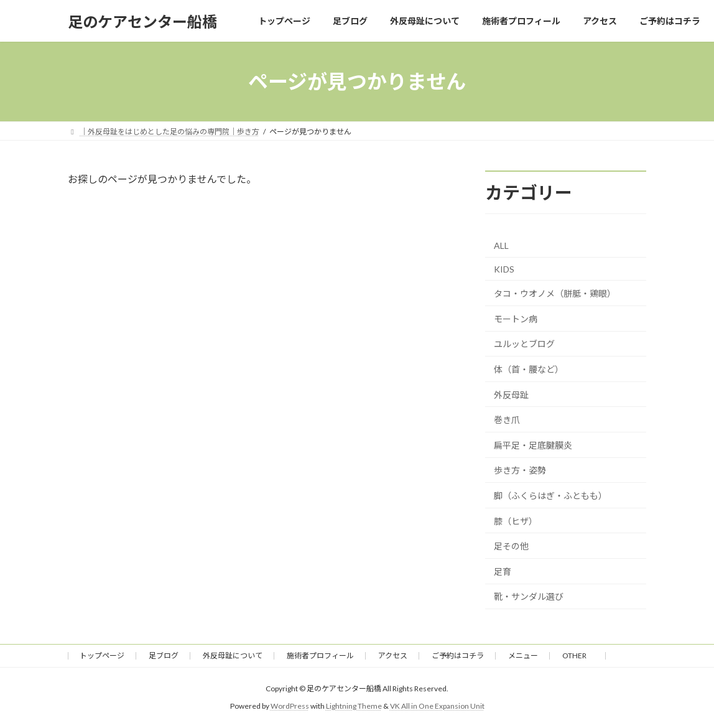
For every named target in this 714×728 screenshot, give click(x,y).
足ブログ (164, 656)
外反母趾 (511, 395)
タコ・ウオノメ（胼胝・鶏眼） (555, 293)
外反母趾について (233, 656)
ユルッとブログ (524, 344)
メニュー (523, 656)
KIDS (504, 269)
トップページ (102, 656)
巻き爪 (507, 420)
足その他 (511, 546)
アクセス (393, 656)
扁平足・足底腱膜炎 (533, 445)
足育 (503, 572)
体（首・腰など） (529, 369)
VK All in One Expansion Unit (437, 707)
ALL (501, 245)
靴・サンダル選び (529, 596)
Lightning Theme (354, 707)
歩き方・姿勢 (520, 471)
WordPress (290, 707)
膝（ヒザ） (516, 521)
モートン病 (516, 319)
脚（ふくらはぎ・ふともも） (550, 496)
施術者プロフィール (320, 656)
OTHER (578, 656)
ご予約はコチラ (458, 656)
